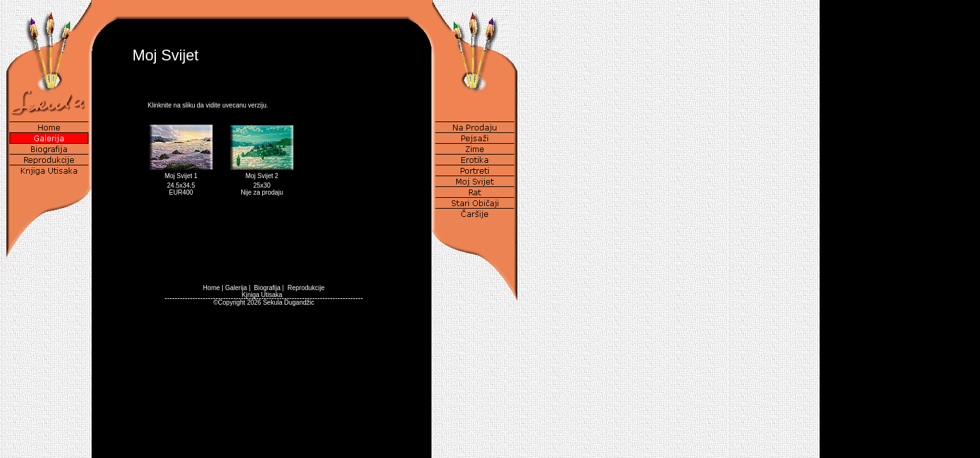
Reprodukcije (306, 288)
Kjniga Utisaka (262, 295)
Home (212, 288)
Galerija (236, 288)
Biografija (267, 288)
